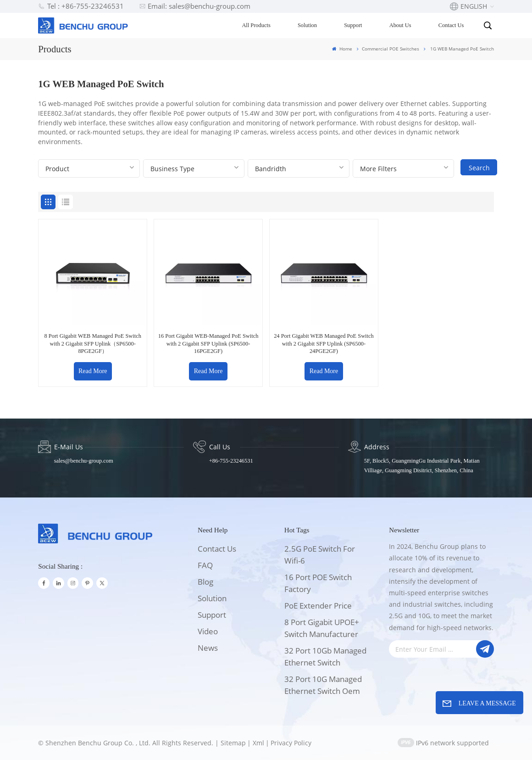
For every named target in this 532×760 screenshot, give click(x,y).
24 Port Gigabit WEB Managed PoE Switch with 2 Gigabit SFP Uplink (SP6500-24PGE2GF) (324, 344)
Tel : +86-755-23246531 (81, 6)
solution (212, 598)
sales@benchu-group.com (84, 461)
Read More (93, 371)
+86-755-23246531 (231, 461)
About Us (400, 25)
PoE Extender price (318, 606)
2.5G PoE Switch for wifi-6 (320, 555)
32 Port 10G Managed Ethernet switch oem (323, 685)
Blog (205, 582)
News (208, 648)
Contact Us (451, 25)
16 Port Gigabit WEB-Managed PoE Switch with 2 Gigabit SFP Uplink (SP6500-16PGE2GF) (208, 344)
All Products (256, 25)
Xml (258, 743)
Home (342, 49)
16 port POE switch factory (318, 583)
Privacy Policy (291, 743)
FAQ (205, 565)
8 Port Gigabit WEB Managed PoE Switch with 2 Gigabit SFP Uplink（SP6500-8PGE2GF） (93, 344)
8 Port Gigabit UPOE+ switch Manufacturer (322, 628)
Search (479, 168)
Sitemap (233, 743)
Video (208, 631)
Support (353, 25)
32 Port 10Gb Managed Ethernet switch (325, 657)
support (212, 615)
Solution (307, 25)
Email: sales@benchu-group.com (195, 6)
